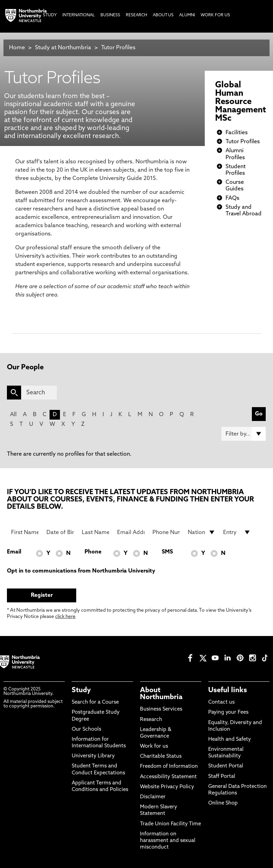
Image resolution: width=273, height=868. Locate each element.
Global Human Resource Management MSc (241, 102)
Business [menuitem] (110, 15)
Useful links (228, 690)
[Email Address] (131, 532)
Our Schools (86, 729)
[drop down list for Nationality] (201, 532)
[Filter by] (244, 434)
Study (81, 690)
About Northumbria (161, 694)
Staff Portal (222, 777)
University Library (93, 756)
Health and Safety (230, 740)
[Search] (39, 393)
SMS (167, 552)
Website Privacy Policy (167, 787)
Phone (93, 552)
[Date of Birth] (60, 532)
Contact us (221, 702)
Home (17, 48)
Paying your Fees (228, 712)
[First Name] (25, 532)
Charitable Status (161, 757)
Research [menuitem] (136, 15)
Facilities (237, 133)
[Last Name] (95, 532)
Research (151, 720)
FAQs (232, 198)
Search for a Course (95, 702)
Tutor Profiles (118, 48)
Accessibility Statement (168, 777)
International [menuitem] (79, 15)
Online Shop (223, 803)
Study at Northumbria (63, 48)
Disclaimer (153, 797)
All (13, 415)
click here (65, 617)
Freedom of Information (169, 767)
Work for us (154, 746)
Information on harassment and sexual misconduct (168, 841)
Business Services (161, 709)
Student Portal (226, 766)
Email (14, 552)
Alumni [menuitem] (187, 15)
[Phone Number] (166, 532)
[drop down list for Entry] (237, 532)
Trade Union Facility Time (170, 824)
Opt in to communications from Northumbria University (81, 571)
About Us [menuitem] (163, 15)
